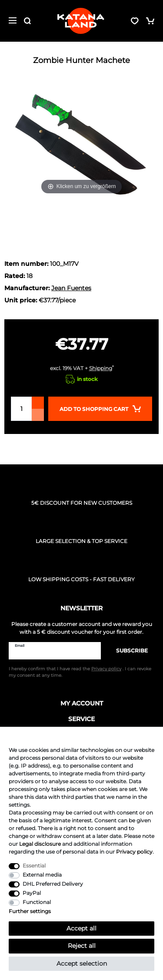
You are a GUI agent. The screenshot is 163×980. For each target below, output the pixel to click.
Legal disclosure (40, 844)
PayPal (32, 893)
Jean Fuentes (71, 288)
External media (42, 875)
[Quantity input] (21, 409)
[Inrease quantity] (38, 403)
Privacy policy (134, 852)
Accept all (81, 928)
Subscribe (128, 651)
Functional (37, 902)
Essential (34, 866)
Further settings (30, 911)
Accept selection (82, 963)
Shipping (101, 368)
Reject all (82, 946)
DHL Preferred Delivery (53, 884)
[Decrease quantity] (38, 415)
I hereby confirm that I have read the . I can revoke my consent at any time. (80, 672)
